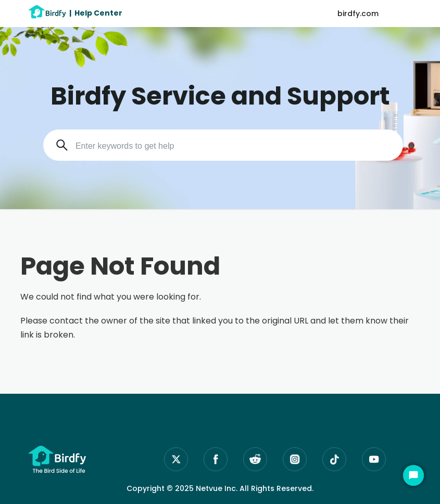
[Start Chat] (413, 475)
